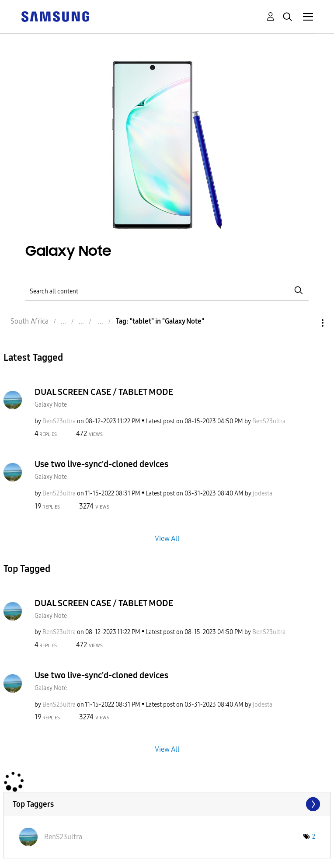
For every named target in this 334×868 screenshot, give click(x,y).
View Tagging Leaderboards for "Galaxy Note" (167, 804)
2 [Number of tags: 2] (314, 837)
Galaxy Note (51, 405)
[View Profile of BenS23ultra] (59, 421)
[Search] (167, 290)
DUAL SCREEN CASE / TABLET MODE (104, 392)
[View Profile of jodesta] (263, 493)
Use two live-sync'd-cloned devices (101, 464)
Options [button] (308, 323)
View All (167, 538)
